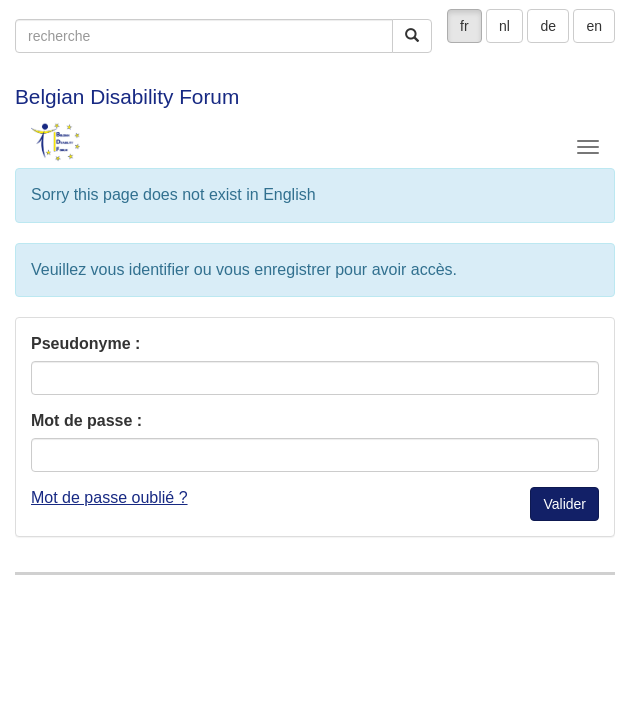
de (548, 26)
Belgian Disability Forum (127, 96)
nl (504, 26)
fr (464, 26)
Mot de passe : (86, 420)
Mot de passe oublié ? (109, 497)
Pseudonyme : (85, 343)
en (594, 26)
